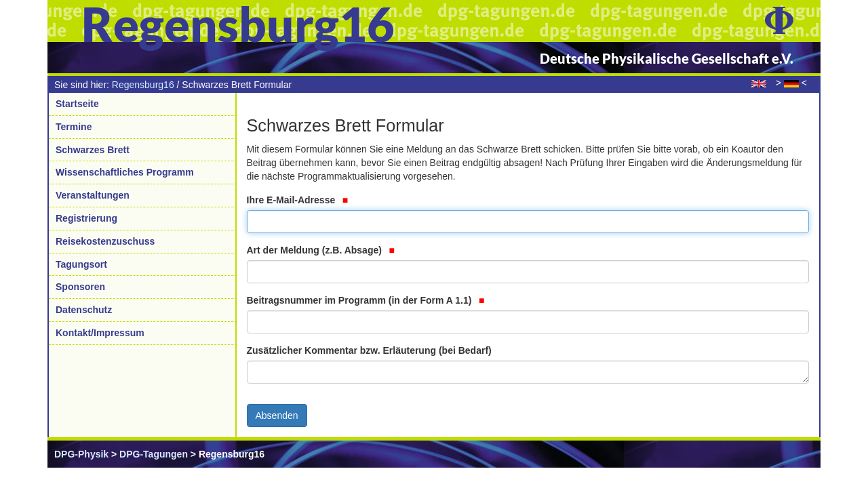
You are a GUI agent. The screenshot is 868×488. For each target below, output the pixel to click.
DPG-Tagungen (154, 454)
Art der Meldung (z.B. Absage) (321, 250)
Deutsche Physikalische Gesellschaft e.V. (667, 58)
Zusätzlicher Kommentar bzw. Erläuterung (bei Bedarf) (369, 350)
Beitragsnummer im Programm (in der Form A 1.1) (366, 300)
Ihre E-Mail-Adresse (298, 200)
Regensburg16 (143, 85)
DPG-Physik (81, 454)
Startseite (77, 104)
